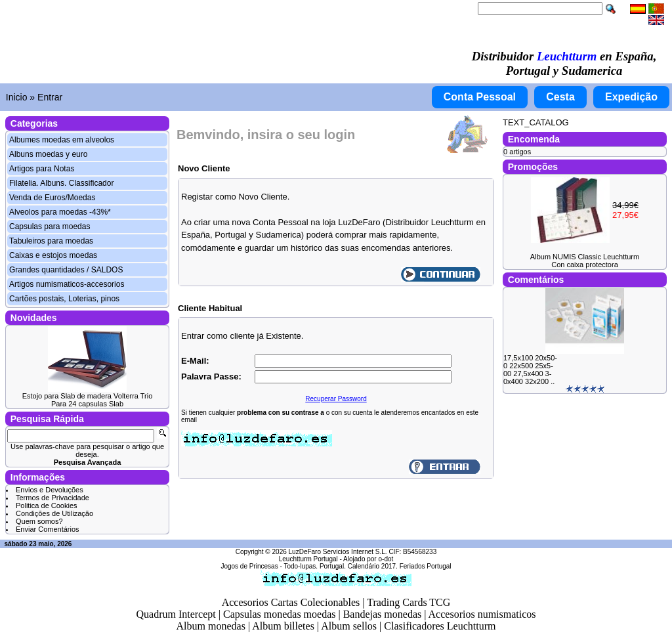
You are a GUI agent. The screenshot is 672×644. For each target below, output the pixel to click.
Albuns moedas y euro (48, 154)
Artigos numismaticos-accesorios (67, 284)
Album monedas (211, 626)
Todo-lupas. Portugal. (315, 566)
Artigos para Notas (42, 169)
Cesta (560, 97)
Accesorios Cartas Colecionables (291, 602)
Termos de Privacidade (52, 498)
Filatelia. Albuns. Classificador (61, 183)
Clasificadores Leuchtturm (440, 626)
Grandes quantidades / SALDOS (66, 270)
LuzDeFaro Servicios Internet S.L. (338, 552)
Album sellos (349, 626)
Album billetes (283, 626)
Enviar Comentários (48, 529)
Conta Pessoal (480, 97)
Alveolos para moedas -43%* (60, 212)
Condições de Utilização (54, 513)
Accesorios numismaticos (482, 614)
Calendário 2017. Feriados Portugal (400, 566)
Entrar (50, 97)
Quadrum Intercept (176, 614)
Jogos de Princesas (249, 566)
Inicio (17, 97)
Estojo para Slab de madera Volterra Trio (88, 396)
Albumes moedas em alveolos (62, 140)
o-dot (386, 559)
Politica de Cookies (47, 505)
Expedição (631, 97)
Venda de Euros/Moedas (52, 198)
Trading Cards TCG (409, 602)
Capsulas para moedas (50, 226)
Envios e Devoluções (50, 490)
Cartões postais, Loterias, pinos (64, 299)
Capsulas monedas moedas (280, 614)
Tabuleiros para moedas (51, 241)
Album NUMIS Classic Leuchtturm (585, 257)
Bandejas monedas (383, 614)
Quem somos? (39, 521)
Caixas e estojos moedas (53, 255)
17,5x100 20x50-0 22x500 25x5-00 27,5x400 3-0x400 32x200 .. (530, 370)
